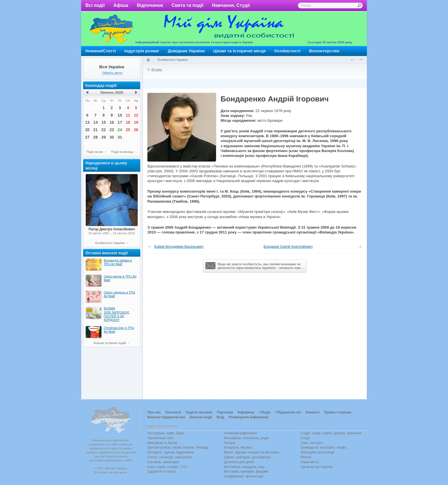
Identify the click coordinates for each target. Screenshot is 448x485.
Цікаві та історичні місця (240, 51)
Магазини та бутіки (162, 443)
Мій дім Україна (111, 29)
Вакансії (313, 412)
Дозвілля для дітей (239, 462)
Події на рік (94, 152)
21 (95, 130)
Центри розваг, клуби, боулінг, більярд (178, 448)
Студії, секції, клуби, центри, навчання (331, 433)
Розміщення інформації (248, 417)
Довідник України (186, 51)
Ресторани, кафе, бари (166, 433)
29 (104, 137)
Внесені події (201, 417)
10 (120, 115)
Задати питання (199, 412)
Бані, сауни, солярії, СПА (167, 467)
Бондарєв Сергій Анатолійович (288, 247)
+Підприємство (288, 412)
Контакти (173, 412)
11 (128, 115)
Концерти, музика (238, 448)
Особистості (287, 51)
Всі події (95, 5)
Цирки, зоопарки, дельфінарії (247, 457)
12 (136, 115)
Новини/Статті (101, 51)
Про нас (154, 412)
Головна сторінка (148, 60)
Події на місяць (122, 152)
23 (112, 130)
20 (87, 130)
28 (95, 137)
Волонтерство (324, 51)
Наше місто (310, 462)
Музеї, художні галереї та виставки (252, 452)
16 (112, 122)
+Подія (265, 412)
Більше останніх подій (110, 343)
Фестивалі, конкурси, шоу (244, 467)
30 (112, 137)
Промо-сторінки (337, 412)
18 (128, 122)
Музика (157, 69)
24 (120, 130)
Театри (230, 443)
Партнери (225, 412)
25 (128, 130)
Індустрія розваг (142, 51)
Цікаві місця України (317, 467)
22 (104, 130)
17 (120, 122)
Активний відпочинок (241, 433)
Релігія (306, 457)
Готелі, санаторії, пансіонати (170, 457)
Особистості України (110, 243)
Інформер (246, 412)
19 (136, 122)
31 (120, 137)
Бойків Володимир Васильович (179, 247)
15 (104, 122)
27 (87, 137)
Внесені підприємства (166, 417)
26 (136, 130)
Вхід (220, 417)
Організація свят (161, 438)
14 (95, 122)
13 (87, 122)
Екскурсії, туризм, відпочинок (171, 452)
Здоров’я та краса (162, 472)
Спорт (305, 438)
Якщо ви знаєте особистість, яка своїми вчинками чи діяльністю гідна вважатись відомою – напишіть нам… (255, 266)
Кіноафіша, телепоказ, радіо (247, 438)
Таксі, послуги (312, 443)
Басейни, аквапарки (163, 462)
